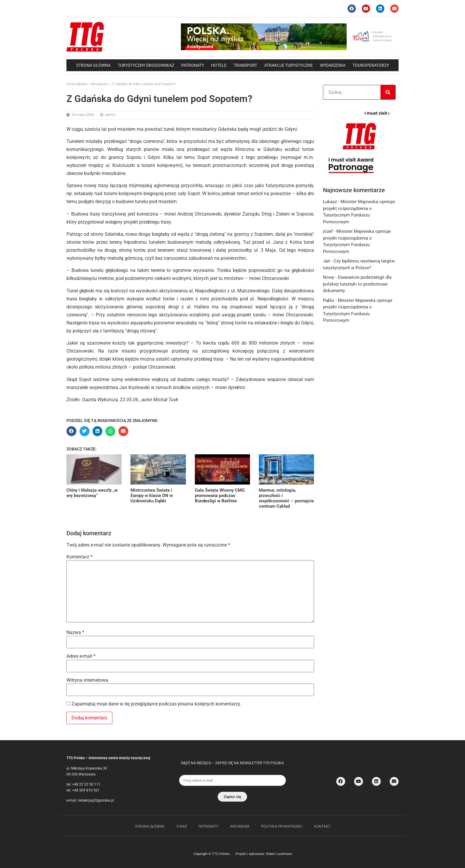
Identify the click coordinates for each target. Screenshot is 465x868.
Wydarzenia (333, 65)
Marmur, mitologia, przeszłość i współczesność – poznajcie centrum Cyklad (286, 498)
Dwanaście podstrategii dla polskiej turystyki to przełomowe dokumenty (357, 284)
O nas (182, 826)
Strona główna (93, 65)
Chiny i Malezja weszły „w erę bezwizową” (92, 493)
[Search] (388, 92)
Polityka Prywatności (282, 826)
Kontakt (322, 826)
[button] (71, 431)
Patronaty (193, 65)
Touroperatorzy (371, 65)
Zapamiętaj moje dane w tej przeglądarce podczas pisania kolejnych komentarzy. (156, 704)
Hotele (219, 65)
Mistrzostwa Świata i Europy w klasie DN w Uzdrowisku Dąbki (152, 496)
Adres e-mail (81, 656)
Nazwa (75, 633)
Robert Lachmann (279, 854)
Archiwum (240, 826)
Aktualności (99, 84)
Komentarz (79, 557)
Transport (245, 65)
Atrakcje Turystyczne (289, 65)
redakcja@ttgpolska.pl (96, 800)
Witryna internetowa (87, 680)
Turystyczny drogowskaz (146, 65)
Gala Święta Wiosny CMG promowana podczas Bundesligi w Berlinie (220, 496)
